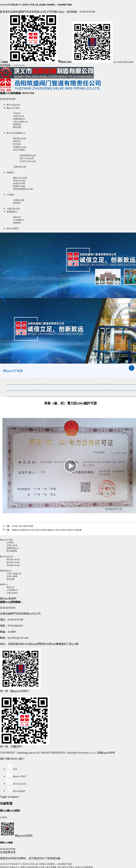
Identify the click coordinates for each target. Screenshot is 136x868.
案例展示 (17, 203)
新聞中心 (4, 585)
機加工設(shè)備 (20, 178)
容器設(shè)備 (19, 183)
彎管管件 (17, 141)
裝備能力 (10, 172)
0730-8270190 (19, 65)
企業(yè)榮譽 (12, 576)
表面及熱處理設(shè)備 (23, 189)
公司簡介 (17, 113)
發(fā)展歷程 (12, 551)
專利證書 (17, 127)
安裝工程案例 (19, 150)
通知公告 (17, 217)
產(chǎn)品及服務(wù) (16, 133)
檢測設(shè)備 (19, 186)
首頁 (12, 769)
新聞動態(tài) (12, 212)
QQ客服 (3, 817)
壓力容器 (17, 144)
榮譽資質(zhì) (6, 571)
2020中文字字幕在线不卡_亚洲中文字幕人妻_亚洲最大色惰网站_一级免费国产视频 (36, 5)
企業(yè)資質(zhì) (20, 122)
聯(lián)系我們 (13, 228)
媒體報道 (17, 223)
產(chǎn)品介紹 (7, 557)
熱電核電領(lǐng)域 (28, 155)
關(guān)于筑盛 (13, 108)
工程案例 (10, 195)
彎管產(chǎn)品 (13, 565)
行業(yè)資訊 (12, 593)
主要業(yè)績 (19, 200)
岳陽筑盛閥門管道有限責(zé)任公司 (82, 753)
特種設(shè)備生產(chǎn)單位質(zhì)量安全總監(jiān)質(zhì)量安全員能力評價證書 (47, 530)
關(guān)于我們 (16, 776)
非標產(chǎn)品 (20, 147)
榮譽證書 (17, 124)
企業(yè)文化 (19, 116)
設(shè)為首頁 (119, 62)
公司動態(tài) (19, 220)
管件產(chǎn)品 (13, 562)
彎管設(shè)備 (19, 181)
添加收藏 (129, 62)
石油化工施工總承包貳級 (22, 526)
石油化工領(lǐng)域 (28, 161)
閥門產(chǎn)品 (20, 139)
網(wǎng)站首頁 (13, 105)
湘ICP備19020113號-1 (12, 759)
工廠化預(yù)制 (20, 167)
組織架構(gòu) (19, 119)
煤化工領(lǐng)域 (27, 158)
